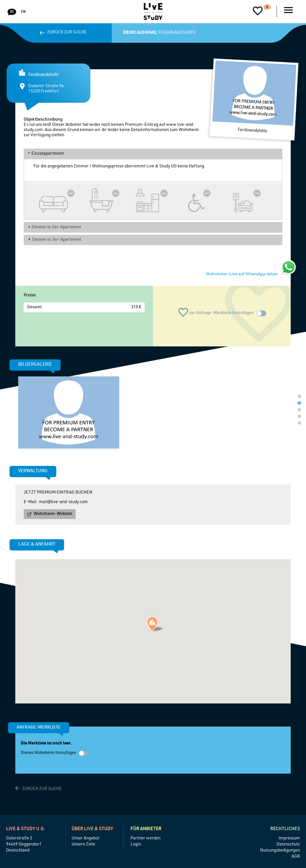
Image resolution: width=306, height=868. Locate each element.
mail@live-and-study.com (63, 502)
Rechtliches (285, 829)
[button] (155, 624)
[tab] (153, 154)
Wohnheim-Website (53, 514)
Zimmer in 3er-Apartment (56, 240)
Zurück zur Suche (67, 32)
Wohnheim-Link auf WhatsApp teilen (242, 274)
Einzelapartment (48, 154)
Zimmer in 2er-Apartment (56, 227)
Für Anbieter (146, 829)
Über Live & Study (92, 829)
